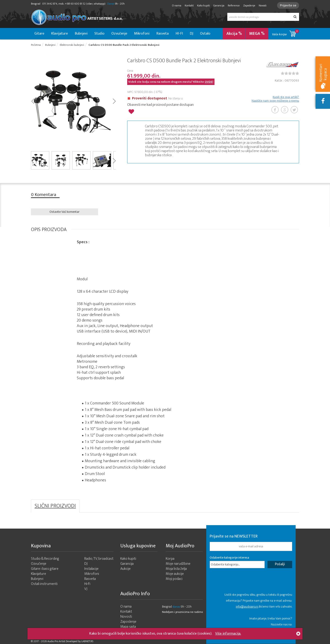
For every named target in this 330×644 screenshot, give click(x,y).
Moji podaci (174, 579)
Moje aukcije (175, 574)
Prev (33, 101)
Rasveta (162, 34)
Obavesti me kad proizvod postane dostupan (160, 105)
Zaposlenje (249, 5)
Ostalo (205, 34)
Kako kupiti (203, 5)
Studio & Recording (45, 559)
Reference (233, 5)
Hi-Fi (87, 584)
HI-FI (179, 34)
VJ (86, 589)
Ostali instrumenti (44, 584)
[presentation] (245, 583)
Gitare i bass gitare (45, 569)
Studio (99, 34)
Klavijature (59, 34)
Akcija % (234, 34)
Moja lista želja (176, 569)
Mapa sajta (128, 627)
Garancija (218, 5)
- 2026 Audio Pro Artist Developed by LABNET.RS (66, 641)
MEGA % (257, 34)
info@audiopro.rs (247, 607)
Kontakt (188, 5)
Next (114, 101)
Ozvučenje (119, 34)
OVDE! (209, 82)
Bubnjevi (81, 34)
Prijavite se (288, 5)
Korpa (170, 559)
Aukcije (125, 569)
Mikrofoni (142, 34)
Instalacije (91, 569)
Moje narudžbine (178, 564)
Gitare (39, 34)
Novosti (262, 5)
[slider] (290, 73)
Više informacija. (228, 634)
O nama (176, 5)
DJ (191, 34)
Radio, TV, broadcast (99, 559)
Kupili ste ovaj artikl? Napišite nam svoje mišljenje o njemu (275, 99)
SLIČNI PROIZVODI (55, 506)
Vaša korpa (285, 33)
